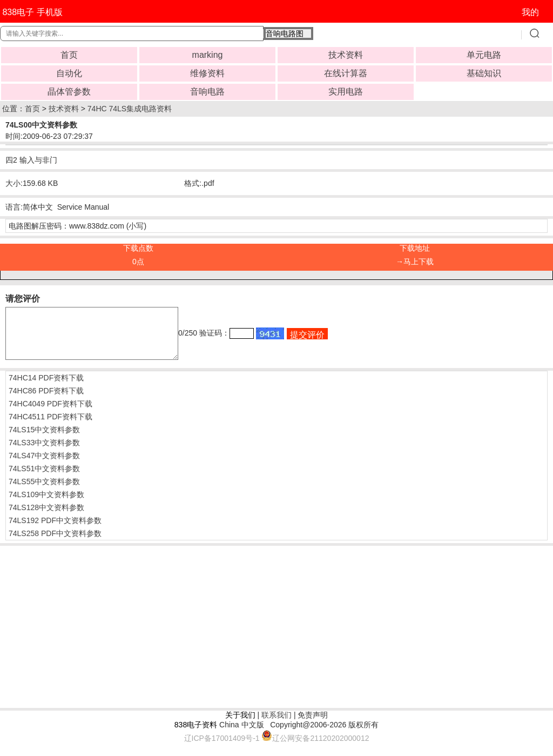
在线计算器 (346, 73)
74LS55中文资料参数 (44, 491)
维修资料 (207, 73)
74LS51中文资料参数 (44, 478)
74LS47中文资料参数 (44, 465)
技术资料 (346, 55)
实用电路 (346, 92)
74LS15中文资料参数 (44, 439)
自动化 (69, 73)
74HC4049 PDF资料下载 (50, 413)
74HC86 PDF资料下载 (46, 400)
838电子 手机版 (32, 12)
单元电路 (484, 55)
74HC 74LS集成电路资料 (130, 109)
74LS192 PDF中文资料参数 (55, 530)
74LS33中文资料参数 (44, 452)
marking (208, 55)
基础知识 (484, 73)
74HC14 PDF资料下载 (46, 387)
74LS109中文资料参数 (46, 504)
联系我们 (276, 725)
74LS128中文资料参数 (46, 517)
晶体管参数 (69, 92)
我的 (530, 12)
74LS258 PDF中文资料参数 (55, 543)
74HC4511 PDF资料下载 (50, 426)
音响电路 (207, 92)
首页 (69, 55)
